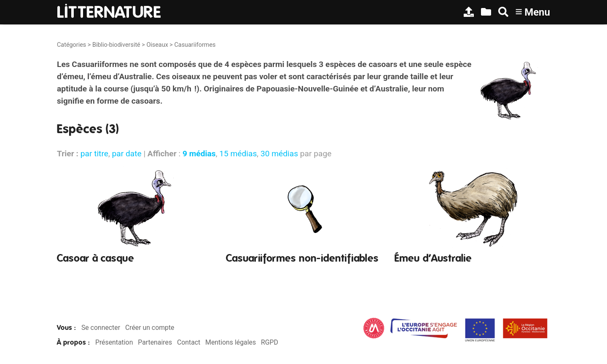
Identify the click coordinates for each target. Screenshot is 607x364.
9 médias (199, 154)
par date (126, 154)
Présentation (114, 342)
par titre (94, 154)
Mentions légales (231, 342)
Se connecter (101, 328)
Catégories (71, 45)
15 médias (238, 154)
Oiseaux (157, 45)
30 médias (279, 154)
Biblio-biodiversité (116, 45)
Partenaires (155, 342)
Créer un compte (150, 328)
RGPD (270, 342)
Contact (189, 342)
